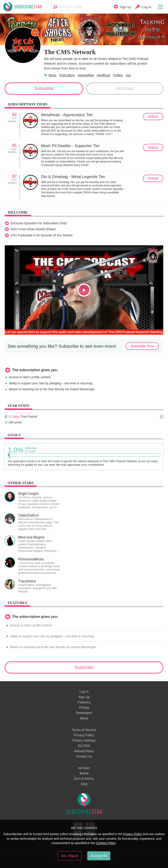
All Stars (84, 768)
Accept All (99, 856)
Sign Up (84, 697)
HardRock (103, 75)
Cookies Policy (106, 843)
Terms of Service (84, 730)
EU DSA (84, 746)
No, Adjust (69, 856)
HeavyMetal (86, 75)
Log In (84, 692)
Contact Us (84, 756)
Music (52, 75)
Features (84, 702)
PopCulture (67, 75)
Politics (118, 75)
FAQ (84, 784)
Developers (84, 713)
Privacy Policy (84, 735)
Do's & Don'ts (84, 779)
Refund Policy (84, 751)
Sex (128, 75)
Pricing (84, 708)
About (84, 718)
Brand (84, 773)
